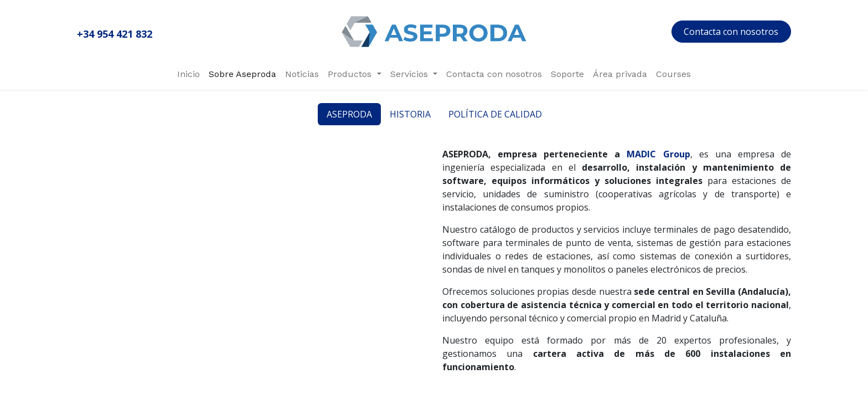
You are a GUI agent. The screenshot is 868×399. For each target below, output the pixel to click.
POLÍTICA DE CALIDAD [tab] (495, 114)
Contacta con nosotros (731, 32)
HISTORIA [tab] (410, 114)
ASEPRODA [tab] (349, 114)
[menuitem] (188, 74)
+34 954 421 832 (115, 34)
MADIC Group (658, 154)
